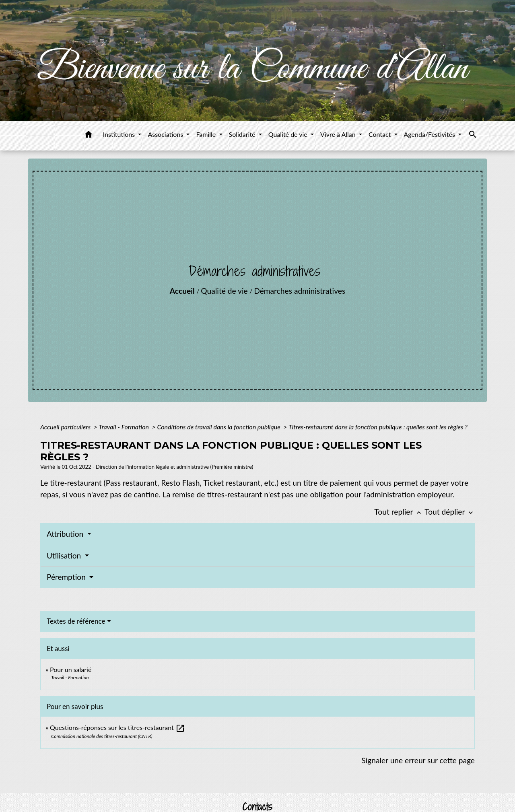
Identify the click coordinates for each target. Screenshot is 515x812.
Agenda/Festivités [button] (430, 134)
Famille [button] (207, 134)
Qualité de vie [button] (289, 134)
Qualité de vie (224, 291)
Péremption (67, 577)
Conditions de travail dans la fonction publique (219, 427)
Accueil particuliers (66, 427)
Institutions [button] (120, 134)
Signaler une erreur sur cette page (418, 760)
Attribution (66, 534)
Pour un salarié (71, 669)
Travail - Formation (124, 427)
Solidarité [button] (243, 134)
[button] (89, 136)
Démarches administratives (300, 291)
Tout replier (399, 512)
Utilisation (65, 555)
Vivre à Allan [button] (339, 134)
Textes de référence (76, 621)
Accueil (182, 291)
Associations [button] (166, 134)
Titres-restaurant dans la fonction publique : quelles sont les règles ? (378, 427)
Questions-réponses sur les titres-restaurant (117, 727)
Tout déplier (450, 512)
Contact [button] (381, 134)
